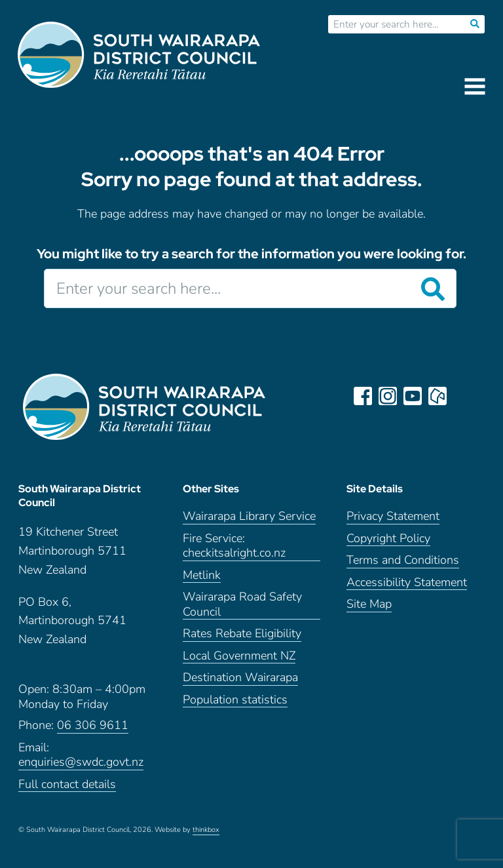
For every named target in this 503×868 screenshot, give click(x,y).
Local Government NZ (239, 656)
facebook (363, 396)
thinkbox (206, 830)
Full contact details (67, 784)
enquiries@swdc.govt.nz (81, 762)
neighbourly (438, 396)
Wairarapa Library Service (249, 516)
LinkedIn (462, 396)
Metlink (202, 575)
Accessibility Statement (407, 582)
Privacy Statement (393, 516)
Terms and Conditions (403, 560)
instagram (388, 396)
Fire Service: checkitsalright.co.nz (234, 546)
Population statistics (235, 700)
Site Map (369, 604)
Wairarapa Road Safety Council (242, 604)
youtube (413, 396)
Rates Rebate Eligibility (242, 634)
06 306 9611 (93, 725)
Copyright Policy (388, 539)
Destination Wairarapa (240, 678)
